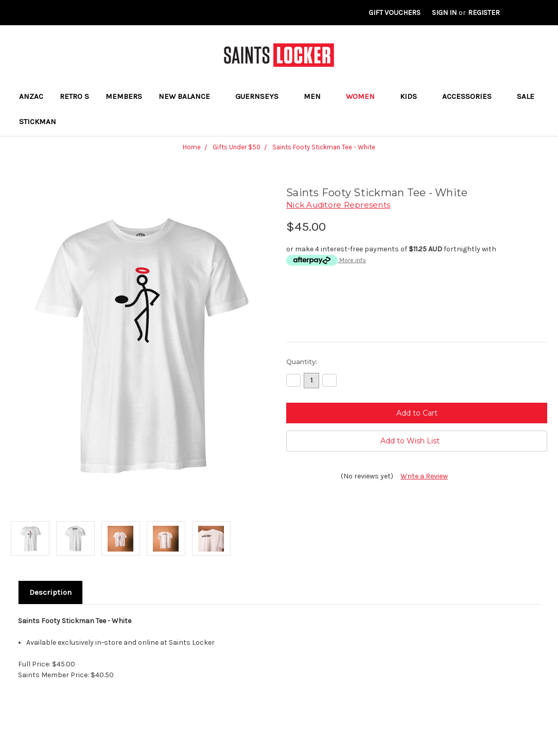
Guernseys (261, 96)
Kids (413, 96)
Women (365, 96)
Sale (526, 96)
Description (50, 592)
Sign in (444, 13)
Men (317, 96)
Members (124, 96)
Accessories (471, 96)
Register (484, 13)
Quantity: (302, 362)
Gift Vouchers (395, 13)
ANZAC (31, 96)
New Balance (189, 96)
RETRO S (74, 96)
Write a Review (424, 476)
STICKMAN (38, 122)
